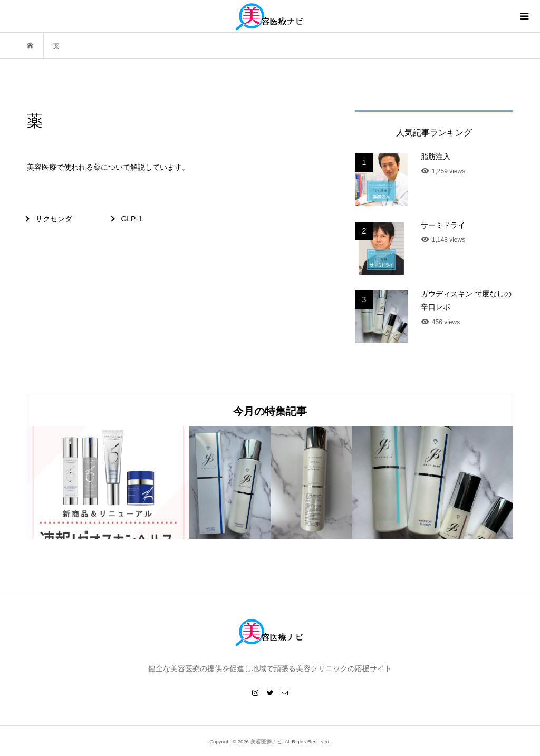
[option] (108, 482)
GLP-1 (131, 219)
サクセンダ (54, 219)
